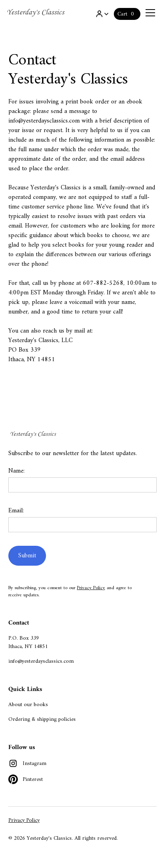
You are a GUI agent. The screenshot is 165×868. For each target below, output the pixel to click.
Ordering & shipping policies (42, 719)
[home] (36, 13)
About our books (28, 705)
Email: (16, 511)
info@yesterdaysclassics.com (41, 661)
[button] (102, 14)
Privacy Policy (91, 588)
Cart (122, 14)
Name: (16, 471)
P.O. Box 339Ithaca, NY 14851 (28, 642)
